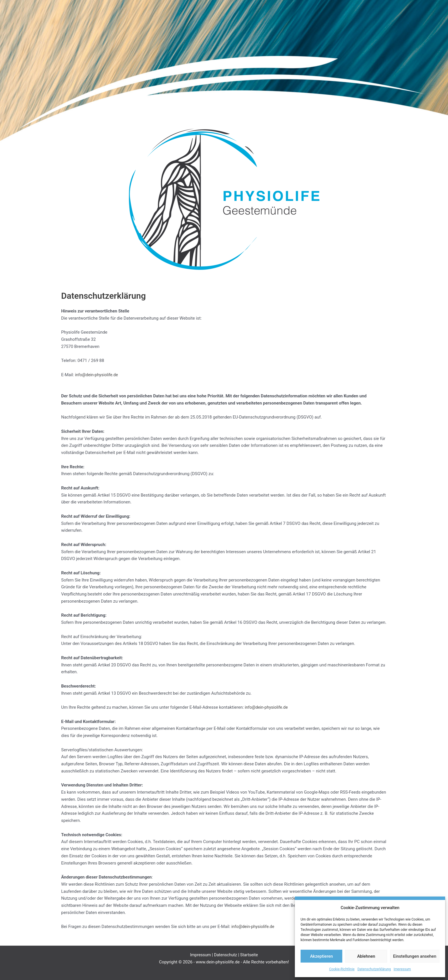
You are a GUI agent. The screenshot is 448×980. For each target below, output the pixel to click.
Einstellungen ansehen (415, 956)
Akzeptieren (321, 956)
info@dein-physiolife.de (97, 375)
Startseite (250, 955)
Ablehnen (366, 956)
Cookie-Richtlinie (342, 969)
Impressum (402, 969)
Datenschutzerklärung (374, 969)
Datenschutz (226, 955)
